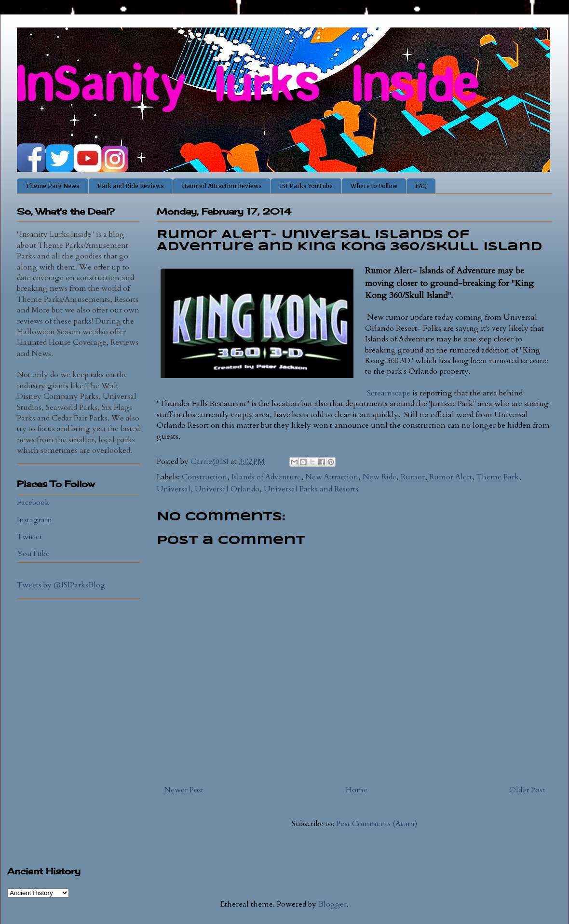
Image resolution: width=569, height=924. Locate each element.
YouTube (33, 554)
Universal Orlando (227, 489)
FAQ (421, 186)
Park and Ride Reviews (131, 186)
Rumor (413, 477)
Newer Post (184, 790)
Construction (204, 477)
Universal (174, 489)
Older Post (527, 790)
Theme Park (498, 477)
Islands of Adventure (266, 477)
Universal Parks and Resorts (311, 489)
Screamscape (389, 393)
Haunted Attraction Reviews (222, 186)
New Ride (379, 477)
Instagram (34, 520)
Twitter (30, 537)
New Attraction (332, 477)
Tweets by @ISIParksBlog (61, 585)
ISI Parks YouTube (306, 186)
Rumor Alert (451, 477)
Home (357, 790)
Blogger (332, 904)
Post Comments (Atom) (377, 824)
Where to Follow (374, 186)
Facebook (33, 503)
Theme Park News (53, 186)
